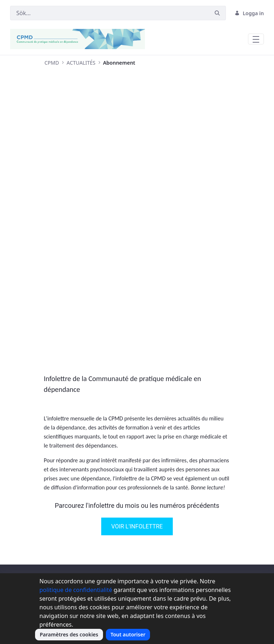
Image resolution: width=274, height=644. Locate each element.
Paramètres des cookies (69, 634)
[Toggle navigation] (256, 39)
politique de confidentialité (76, 590)
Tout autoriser (128, 634)
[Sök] (110, 13)
